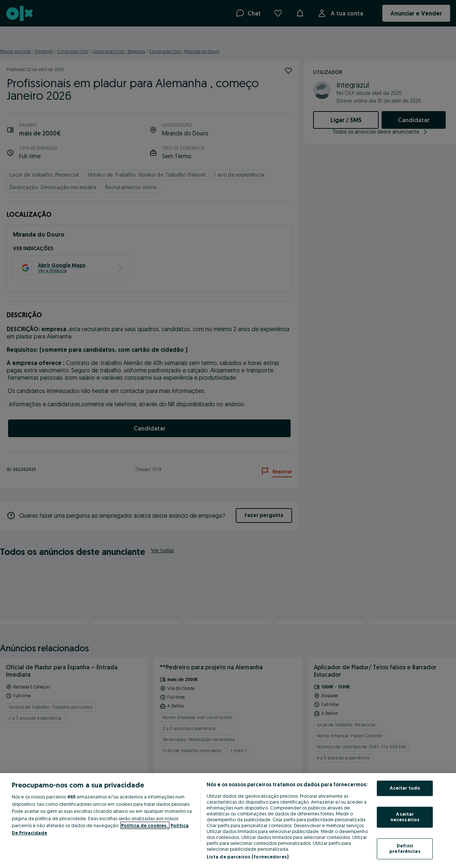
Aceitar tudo (405, 788)
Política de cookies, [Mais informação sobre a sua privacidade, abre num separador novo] (145, 825)
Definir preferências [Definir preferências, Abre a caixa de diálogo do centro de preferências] (405, 848)
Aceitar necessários (405, 817)
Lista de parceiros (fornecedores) (248, 857)
